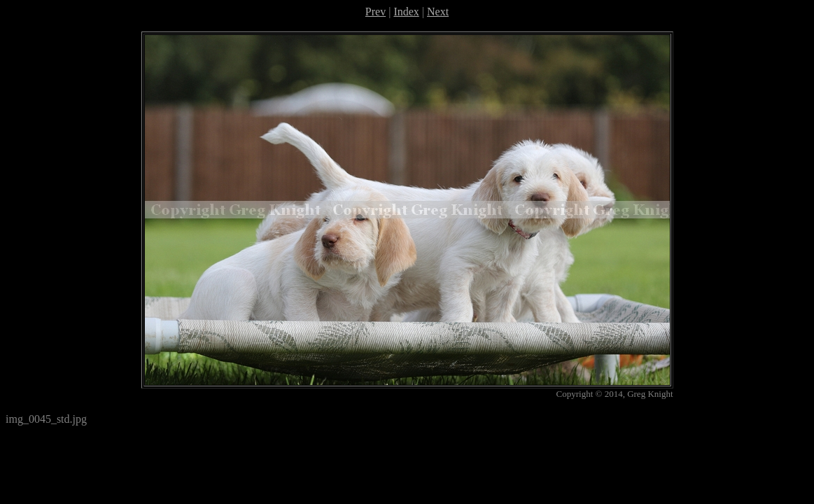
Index (406, 12)
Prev (376, 12)
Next (438, 12)
